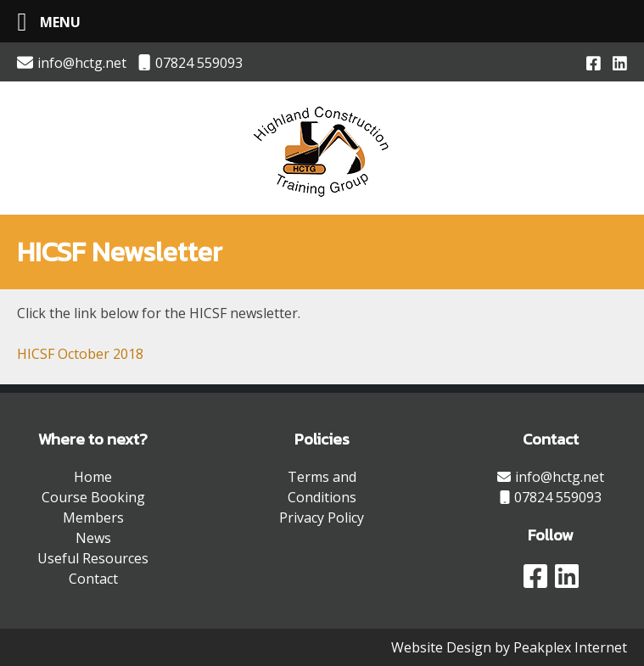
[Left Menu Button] (42, 22)
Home (93, 477)
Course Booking (93, 497)
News (93, 538)
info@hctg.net (72, 63)
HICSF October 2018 (80, 354)
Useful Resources (93, 558)
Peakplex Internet (570, 647)
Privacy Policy (322, 518)
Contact (93, 579)
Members (93, 518)
